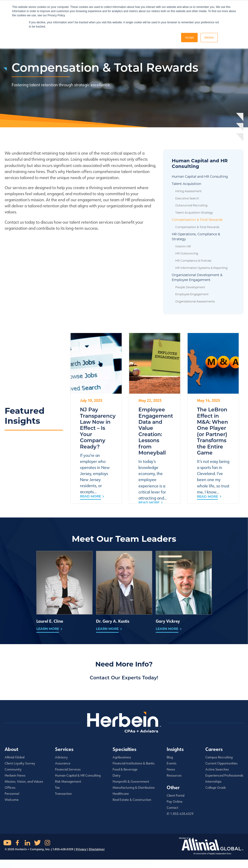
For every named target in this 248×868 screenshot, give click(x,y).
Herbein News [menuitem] (15, 775)
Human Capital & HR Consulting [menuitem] (78, 775)
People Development (190, 287)
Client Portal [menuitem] (176, 795)
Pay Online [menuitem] (175, 802)
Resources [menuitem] (174, 775)
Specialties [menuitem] (124, 749)
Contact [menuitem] (172, 808)
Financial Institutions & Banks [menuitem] (134, 763)
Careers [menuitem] (214, 749)
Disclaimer (97, 849)
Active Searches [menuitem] (217, 769)
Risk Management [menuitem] (68, 781)
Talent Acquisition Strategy (194, 213)
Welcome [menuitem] (12, 800)
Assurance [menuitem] (63, 763)
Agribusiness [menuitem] (122, 757)
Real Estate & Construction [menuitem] (132, 800)
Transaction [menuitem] (63, 794)
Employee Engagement (192, 294)
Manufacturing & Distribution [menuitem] (134, 788)
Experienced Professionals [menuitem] (224, 775)
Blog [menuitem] (170, 757)
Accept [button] (189, 38)
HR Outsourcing (187, 253)
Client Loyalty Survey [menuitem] (20, 763)
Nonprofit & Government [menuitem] (131, 781)
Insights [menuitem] (175, 749)
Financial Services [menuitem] (68, 769)
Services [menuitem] (64, 749)
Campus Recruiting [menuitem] (219, 757)
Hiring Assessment (188, 191)
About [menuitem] (11, 749)
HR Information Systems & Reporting (201, 268)
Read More (90, 496)
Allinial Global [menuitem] (15, 757)
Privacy (81, 849)
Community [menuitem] (13, 769)
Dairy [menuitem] (117, 775)
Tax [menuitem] (57, 788)
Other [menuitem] (173, 787)
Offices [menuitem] (10, 788)
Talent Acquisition (186, 184)
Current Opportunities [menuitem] (221, 763)
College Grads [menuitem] (216, 788)
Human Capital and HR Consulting (200, 177)
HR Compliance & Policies (193, 261)
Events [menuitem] (172, 763)
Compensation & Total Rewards (197, 220)
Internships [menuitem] (213, 781)
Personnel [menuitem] (12, 794)
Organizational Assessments (195, 301)
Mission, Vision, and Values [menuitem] (24, 781)
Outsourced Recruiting (191, 205)
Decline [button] (209, 38)
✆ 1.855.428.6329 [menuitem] (180, 814)
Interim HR (183, 246)
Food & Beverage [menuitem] (125, 769)
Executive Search (187, 198)
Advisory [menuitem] (61, 757)
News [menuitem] (171, 769)
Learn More (48, 629)
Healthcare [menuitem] (121, 794)
